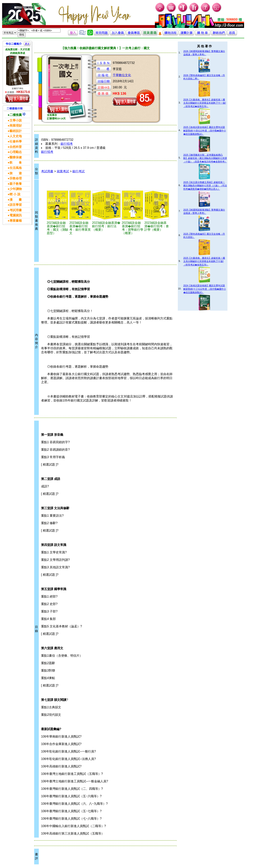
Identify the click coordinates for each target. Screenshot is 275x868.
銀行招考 (67, 144)
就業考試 (63, 171)
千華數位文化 (122, 75)
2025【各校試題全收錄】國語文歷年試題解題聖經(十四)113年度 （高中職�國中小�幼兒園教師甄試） (205, 131)
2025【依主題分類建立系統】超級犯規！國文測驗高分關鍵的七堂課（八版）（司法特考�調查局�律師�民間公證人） (205, 186)
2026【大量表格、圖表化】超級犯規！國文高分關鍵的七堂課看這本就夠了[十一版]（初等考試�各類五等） (205, 103)
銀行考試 (78, 171)
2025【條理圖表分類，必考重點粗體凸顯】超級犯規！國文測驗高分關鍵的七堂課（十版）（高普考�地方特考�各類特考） (205, 158)
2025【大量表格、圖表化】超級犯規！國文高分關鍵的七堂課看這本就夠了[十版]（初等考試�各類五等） (204, 261)
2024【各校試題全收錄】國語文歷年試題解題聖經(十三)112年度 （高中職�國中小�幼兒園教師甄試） (205, 289)
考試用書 (47, 171)
